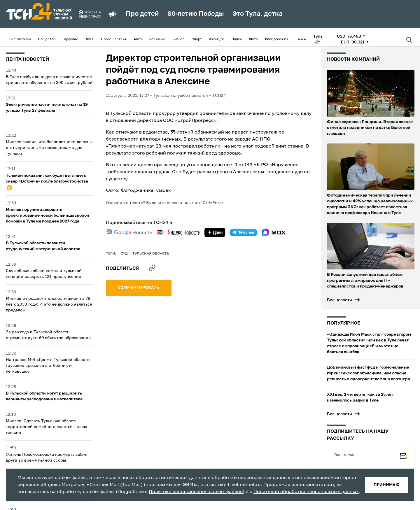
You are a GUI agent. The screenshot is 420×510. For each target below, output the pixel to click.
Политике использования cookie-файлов (196, 492)
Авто (138, 39)
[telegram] (244, 232)
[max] (273, 232)
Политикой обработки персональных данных (306, 492)
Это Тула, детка (258, 14)
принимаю (387, 485)
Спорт (197, 39)
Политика (157, 39)
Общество (47, 39)
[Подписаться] (404, 455)
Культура (217, 39)
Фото (253, 39)
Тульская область (151, 254)
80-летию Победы (196, 14)
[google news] (129, 232)
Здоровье (71, 39)
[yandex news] (178, 232)
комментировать (139, 288)
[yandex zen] (215, 232)
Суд (124, 254)
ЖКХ (90, 39)
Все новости (339, 300)
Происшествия (114, 39)
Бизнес (178, 39)
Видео (237, 39)
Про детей (142, 14)
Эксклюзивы (20, 39)
